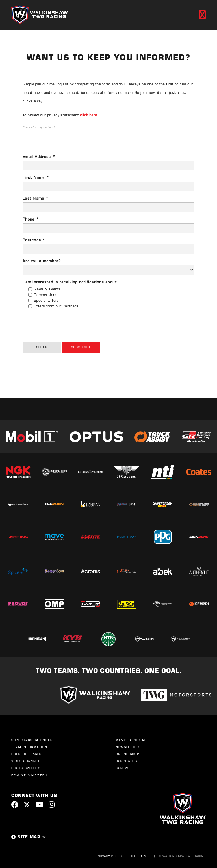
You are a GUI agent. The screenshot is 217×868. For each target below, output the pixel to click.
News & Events (47, 289)
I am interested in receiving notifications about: (70, 282)
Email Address (39, 156)
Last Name (36, 198)
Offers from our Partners (56, 306)
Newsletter (127, 747)
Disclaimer (141, 856)
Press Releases (26, 754)
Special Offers (46, 300)
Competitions (46, 295)
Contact (124, 768)
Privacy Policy (110, 856)
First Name (36, 177)
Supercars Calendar (32, 740)
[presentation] (66, 324)
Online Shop (127, 754)
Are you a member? (42, 261)
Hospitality (127, 761)
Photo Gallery (26, 768)
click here (88, 115)
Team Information (29, 747)
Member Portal (131, 740)
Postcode (34, 240)
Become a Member (29, 775)
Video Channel (26, 761)
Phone (31, 219)
